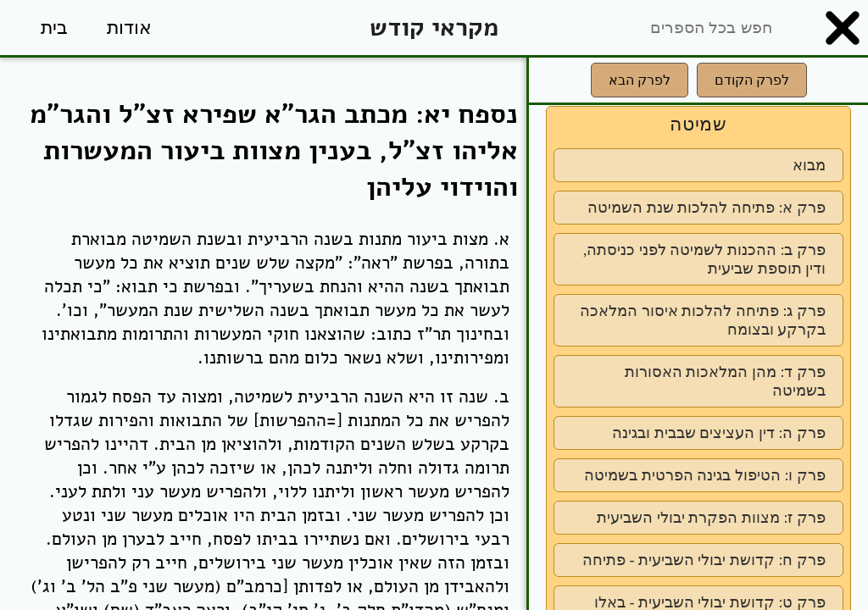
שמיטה (698, 124)
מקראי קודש (434, 28)
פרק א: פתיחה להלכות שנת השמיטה (707, 208)
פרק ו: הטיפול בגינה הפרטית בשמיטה (705, 475)
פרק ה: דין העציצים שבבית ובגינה (719, 433)
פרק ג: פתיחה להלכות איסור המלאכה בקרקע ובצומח (703, 320)
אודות (129, 28)
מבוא (809, 165)
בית (54, 28)
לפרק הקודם (752, 80)
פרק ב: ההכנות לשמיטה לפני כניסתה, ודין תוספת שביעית (704, 259)
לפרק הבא (640, 80)
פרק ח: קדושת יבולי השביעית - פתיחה (704, 560)
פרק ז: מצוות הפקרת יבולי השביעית (711, 518)
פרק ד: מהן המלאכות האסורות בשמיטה (725, 381)
